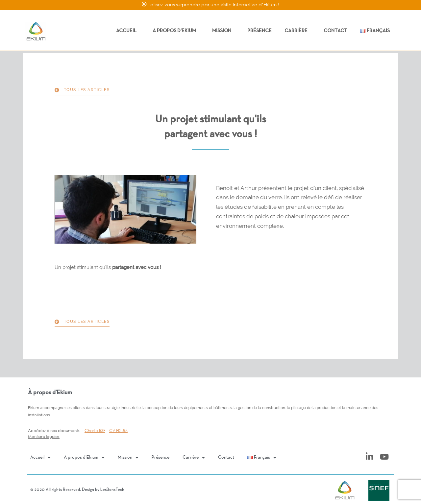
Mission (223, 31)
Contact (335, 31)
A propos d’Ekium (176, 31)
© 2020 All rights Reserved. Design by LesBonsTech (77, 490)
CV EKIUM (118, 431)
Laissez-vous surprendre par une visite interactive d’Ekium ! (214, 4)
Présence (260, 31)
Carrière (298, 31)
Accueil (128, 31)
